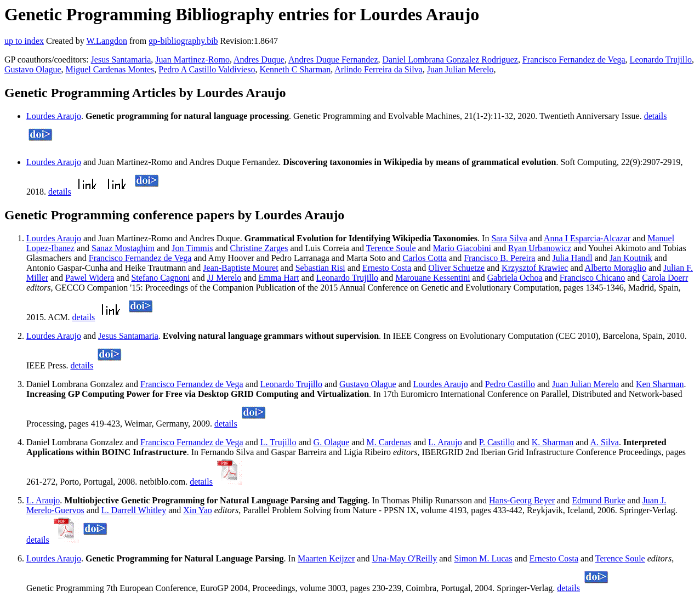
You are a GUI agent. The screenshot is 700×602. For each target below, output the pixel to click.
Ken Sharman (660, 384)
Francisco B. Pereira (499, 258)
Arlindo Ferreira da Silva (378, 69)
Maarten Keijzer (326, 558)
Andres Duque (259, 59)
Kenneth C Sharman (295, 69)
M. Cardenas (389, 442)
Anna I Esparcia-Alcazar (587, 238)
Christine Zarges (259, 248)
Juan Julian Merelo (460, 69)
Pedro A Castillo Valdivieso (207, 69)
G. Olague (332, 442)
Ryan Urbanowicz (540, 248)
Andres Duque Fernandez (333, 59)
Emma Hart (278, 278)
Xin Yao (197, 510)
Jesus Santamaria (121, 59)
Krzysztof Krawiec (535, 268)
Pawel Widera (90, 278)
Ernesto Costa (387, 268)
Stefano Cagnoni (160, 278)
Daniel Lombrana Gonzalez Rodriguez (450, 59)
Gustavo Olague (33, 69)
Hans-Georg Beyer (522, 500)
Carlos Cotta (425, 258)
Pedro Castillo (510, 384)
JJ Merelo (224, 278)
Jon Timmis (192, 248)
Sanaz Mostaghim (123, 248)
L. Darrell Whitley (134, 510)
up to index (24, 41)
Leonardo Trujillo (661, 59)
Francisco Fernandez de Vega (574, 59)
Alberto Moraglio (616, 268)
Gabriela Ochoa (515, 278)
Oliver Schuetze (456, 268)
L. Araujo (445, 442)
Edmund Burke (598, 500)
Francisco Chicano (593, 278)
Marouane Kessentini (432, 278)
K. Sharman (553, 442)
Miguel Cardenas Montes (110, 69)
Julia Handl (572, 258)
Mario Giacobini (462, 248)
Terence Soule (391, 248)
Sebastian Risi (320, 268)
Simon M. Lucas (483, 558)
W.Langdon (107, 41)
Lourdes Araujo (54, 116)
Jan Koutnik (631, 258)
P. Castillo (497, 442)
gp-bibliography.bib (183, 41)
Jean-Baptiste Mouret (240, 268)
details (656, 116)
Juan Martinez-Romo (192, 59)
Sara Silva (509, 238)
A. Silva (604, 442)
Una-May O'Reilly (404, 558)
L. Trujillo (278, 442)
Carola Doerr (665, 278)
